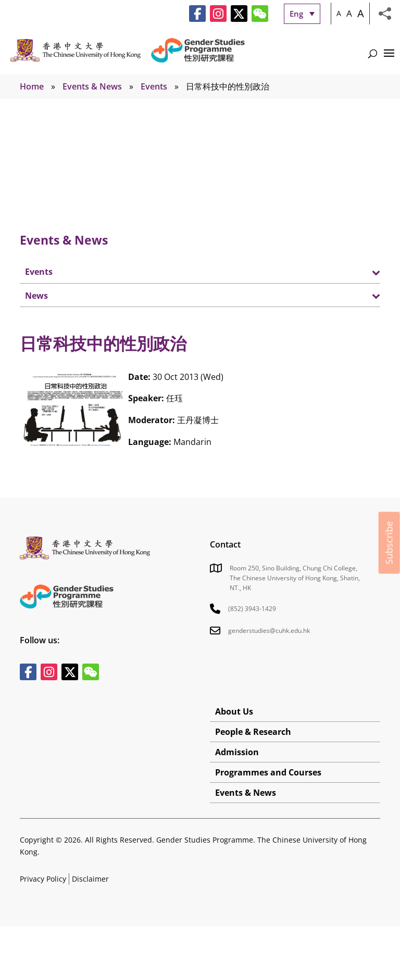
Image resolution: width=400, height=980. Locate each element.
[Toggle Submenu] (362, 272)
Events (154, 86)
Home (32, 86)
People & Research (253, 732)
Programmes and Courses (268, 772)
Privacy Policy (43, 879)
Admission (237, 752)
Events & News (92, 86)
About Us (234, 711)
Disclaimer (90, 879)
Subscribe (389, 543)
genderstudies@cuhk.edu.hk (269, 631)
